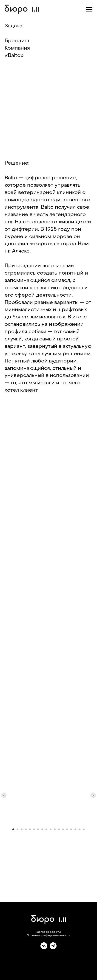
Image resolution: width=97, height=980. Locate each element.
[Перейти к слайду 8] (42, 829)
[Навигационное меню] (89, 9)
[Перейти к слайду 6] (34, 829)
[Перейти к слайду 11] (55, 829)
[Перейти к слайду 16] (75, 829)
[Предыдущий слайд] (4, 795)
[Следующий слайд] (93, 795)
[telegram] (53, 948)
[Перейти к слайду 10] (51, 829)
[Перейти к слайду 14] (67, 829)
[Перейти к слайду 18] (84, 829)
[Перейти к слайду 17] (80, 829)
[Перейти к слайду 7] (38, 829)
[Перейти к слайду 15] (71, 829)
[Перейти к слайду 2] (17, 829)
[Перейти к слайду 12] (59, 829)
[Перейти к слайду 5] (30, 829)
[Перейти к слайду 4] (26, 829)
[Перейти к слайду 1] (13, 829)
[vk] (44, 948)
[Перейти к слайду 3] (22, 829)
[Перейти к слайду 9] (46, 829)
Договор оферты (49, 932)
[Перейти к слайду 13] (63, 829)
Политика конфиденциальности (48, 936)
